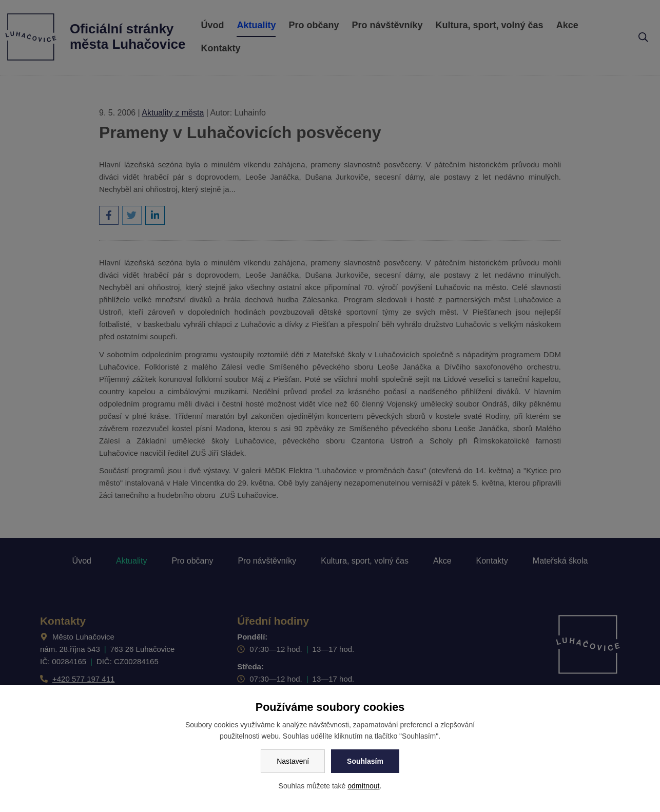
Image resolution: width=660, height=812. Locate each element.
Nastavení (293, 761)
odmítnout (363, 786)
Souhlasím (365, 761)
